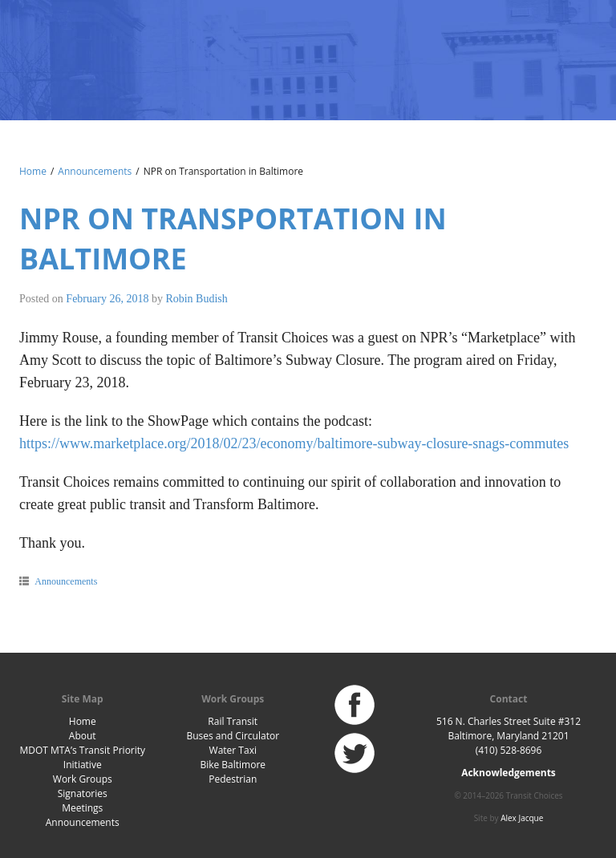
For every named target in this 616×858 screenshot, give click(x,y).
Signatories (83, 793)
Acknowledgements (509, 773)
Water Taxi (233, 750)
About (83, 736)
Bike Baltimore (233, 765)
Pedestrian (233, 779)
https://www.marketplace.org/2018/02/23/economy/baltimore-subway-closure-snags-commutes (294, 443)
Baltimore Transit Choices (71, 52)
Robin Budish (196, 299)
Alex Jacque (522, 818)
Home (33, 171)
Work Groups (83, 779)
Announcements (95, 171)
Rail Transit (233, 721)
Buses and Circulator (233, 736)
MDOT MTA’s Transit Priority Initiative (82, 757)
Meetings (82, 808)
